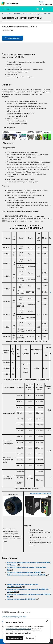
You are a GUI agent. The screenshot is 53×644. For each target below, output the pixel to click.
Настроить (30, 638)
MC (16, 587)
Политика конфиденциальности (14, 617)
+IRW (19, 587)
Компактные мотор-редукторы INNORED (36, 14)
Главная (4, 14)
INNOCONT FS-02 (44, 494)
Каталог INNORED (15, 14)
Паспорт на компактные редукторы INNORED (24, 572)
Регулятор (34, 494)
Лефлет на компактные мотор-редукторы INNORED (26, 575)
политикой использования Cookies (18, 629)
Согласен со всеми (15, 638)
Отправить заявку (12, 38)
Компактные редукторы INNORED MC (21, 599)
